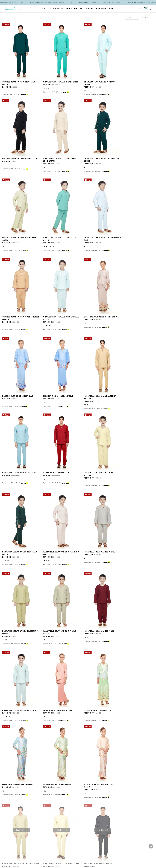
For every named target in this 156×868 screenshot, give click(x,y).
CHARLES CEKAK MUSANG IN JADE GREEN (56, 80)
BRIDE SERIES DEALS (56, 9)
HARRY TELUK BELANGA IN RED (15, 381)
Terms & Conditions (35, 638)
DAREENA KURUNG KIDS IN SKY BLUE (18, 306)
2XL (129, 163)
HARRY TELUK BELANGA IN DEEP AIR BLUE (136, 306)
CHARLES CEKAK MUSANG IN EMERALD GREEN (19, 80)
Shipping (58, 638)
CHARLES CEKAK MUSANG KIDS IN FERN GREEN (96, 156)
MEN (76, 9)
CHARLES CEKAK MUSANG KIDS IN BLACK (136, 79)
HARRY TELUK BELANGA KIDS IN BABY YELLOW (57, 383)
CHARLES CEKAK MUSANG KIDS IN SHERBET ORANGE (56, 231)
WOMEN (69, 9)
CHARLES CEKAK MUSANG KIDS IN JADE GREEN (135, 156)
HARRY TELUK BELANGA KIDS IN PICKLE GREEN (96, 458)
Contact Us (32, 635)
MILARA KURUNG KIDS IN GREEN (93, 533)
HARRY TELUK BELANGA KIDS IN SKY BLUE (20, 533)
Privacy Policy (33, 641)
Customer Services (36, 630)
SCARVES (90, 9)
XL (3, 87)
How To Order (60, 635)
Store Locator (12, 638)
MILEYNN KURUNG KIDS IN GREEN (16, 553)
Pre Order (58, 644)
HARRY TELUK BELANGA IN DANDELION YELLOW (96, 307)
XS (42, 87)
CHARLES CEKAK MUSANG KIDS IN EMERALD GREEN (56, 156)
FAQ (29, 644)
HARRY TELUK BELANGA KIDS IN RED (134, 457)
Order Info (60, 630)
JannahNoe (26, 703)
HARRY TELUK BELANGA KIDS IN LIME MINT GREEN (57, 458)
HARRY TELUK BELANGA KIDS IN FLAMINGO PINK (132, 383)
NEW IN (43, 9)
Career (30, 647)
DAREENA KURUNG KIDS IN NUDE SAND (135, 230)
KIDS (82, 9)
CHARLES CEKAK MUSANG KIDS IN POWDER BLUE (17, 231)
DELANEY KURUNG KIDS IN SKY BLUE (56, 306)
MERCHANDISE (101, 9)
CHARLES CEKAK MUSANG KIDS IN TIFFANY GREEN (94, 231)
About (10, 630)
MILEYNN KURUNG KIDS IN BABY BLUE (134, 480)
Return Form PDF (61, 650)
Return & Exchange (62, 647)
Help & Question (86, 630)
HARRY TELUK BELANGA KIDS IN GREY (18, 457)
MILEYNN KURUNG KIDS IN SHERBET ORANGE (56, 555)
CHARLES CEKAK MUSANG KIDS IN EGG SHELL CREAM (19, 156)
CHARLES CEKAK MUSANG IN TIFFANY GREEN (96, 80)
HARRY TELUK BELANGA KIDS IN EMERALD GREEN (97, 383)
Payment (58, 641)
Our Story (11, 635)
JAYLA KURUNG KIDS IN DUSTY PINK (56, 533)
